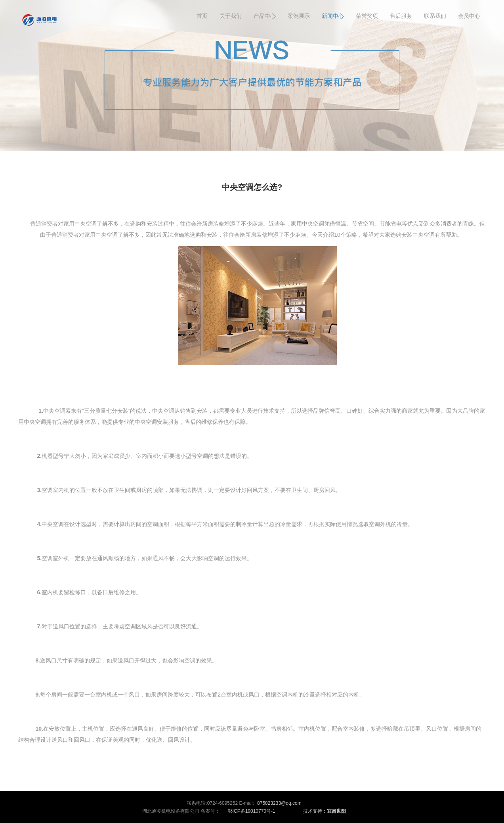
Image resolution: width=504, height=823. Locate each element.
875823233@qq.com (279, 803)
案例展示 (299, 16)
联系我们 (435, 16)
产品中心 (265, 16)
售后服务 (401, 16)
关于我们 (231, 16)
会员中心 (469, 16)
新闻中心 (333, 16)
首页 (202, 16)
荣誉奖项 (367, 16)
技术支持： (325, 811)
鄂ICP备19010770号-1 (252, 811)
